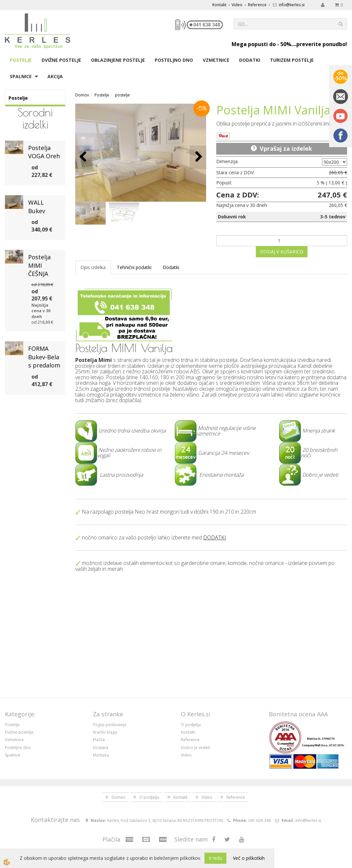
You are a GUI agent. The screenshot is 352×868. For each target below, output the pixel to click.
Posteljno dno (174, 60)
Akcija (55, 76)
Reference (257, 5)
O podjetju (191, 725)
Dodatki (250, 60)
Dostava (101, 748)
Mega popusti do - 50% (261, 44)
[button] (198, 157)
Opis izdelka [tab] (93, 267)
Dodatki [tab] (171, 267)
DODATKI (215, 537)
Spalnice (21, 76)
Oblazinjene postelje (118, 60)
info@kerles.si (292, 5)
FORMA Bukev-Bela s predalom (44, 357)
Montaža (101, 755)
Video (237, 5)
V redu (215, 858)
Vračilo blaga (105, 732)
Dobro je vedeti (195, 748)
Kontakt (219, 5)
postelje (122, 95)
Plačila (99, 740)
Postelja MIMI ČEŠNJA (39, 265)
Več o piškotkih (249, 858)
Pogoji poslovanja (110, 725)
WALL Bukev (37, 207)
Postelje (21, 60)
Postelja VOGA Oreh (44, 152)
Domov (82, 95)
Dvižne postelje (61, 60)
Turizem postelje (292, 60)
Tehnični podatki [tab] (134, 267)
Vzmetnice (216, 60)
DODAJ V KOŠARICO (282, 252)
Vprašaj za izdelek (286, 148)
